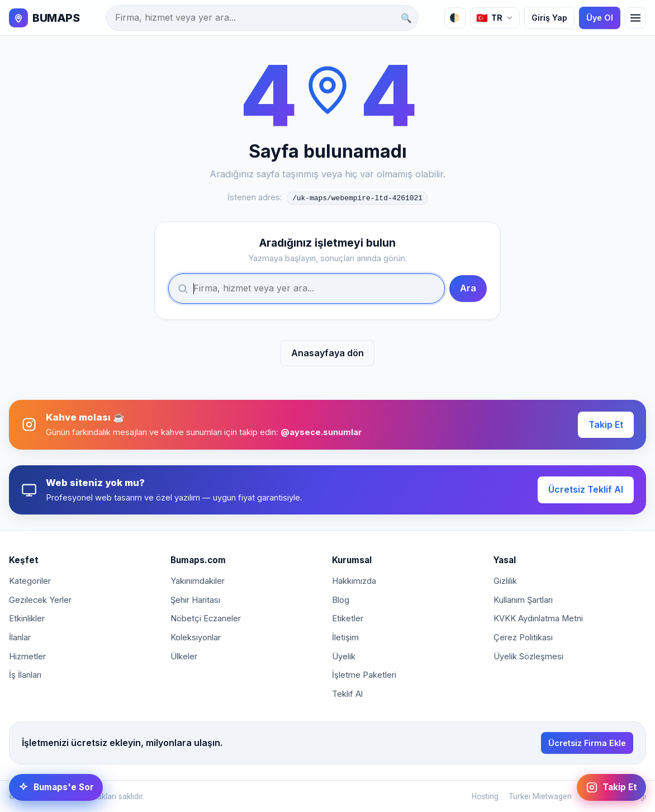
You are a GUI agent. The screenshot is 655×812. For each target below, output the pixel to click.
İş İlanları (25, 674)
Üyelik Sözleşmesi (528, 655)
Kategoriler (30, 580)
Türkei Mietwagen (540, 796)
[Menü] (635, 18)
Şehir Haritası (195, 599)
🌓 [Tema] (455, 18)
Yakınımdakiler (198, 580)
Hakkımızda (354, 580)
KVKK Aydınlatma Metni (538, 618)
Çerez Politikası (523, 636)
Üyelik (344, 655)
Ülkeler (184, 655)
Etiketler (348, 618)
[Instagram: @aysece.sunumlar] (611, 787)
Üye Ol (600, 18)
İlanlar (20, 636)
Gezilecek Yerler (40, 599)
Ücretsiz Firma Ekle (587, 742)
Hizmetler (27, 655)
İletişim (345, 636)
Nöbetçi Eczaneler (206, 618)
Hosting (485, 796)
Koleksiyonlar (196, 636)
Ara (468, 287)
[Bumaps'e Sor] (56, 787)
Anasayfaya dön (327, 352)
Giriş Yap (549, 18)
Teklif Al (347, 693)
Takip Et (606, 423)
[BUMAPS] (44, 18)
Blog (341, 599)
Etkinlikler (27, 618)
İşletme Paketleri (364, 674)
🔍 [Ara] (406, 18)
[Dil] (495, 18)
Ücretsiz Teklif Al (586, 488)
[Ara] (262, 18)
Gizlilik (505, 580)
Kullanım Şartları (523, 599)
